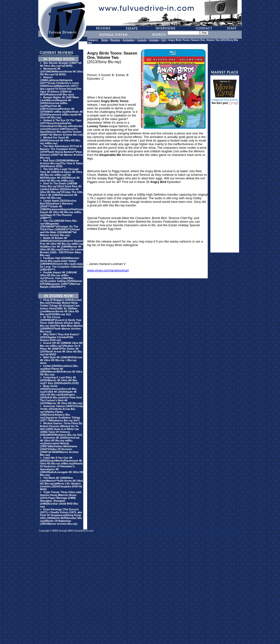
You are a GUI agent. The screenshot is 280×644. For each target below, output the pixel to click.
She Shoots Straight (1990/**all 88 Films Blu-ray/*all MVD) (61, 64)
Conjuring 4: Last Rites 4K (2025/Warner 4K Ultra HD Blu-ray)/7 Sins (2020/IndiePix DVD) (59, 380)
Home (105, 40)
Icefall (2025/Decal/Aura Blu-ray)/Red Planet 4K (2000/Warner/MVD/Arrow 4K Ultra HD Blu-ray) (61, 370)
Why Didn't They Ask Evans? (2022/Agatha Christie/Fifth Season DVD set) (60, 337)
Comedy (142, 40)
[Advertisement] (225, 181)
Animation (129, 40)
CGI (163, 40)
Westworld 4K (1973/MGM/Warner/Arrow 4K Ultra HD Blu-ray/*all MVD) (61, 72)
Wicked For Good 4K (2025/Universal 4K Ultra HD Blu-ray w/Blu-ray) (60, 140)
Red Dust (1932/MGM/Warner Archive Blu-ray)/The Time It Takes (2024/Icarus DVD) (61, 163)
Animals (154, 40)
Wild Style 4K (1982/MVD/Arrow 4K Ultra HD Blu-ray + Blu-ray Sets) (61, 360)
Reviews (115, 40)
